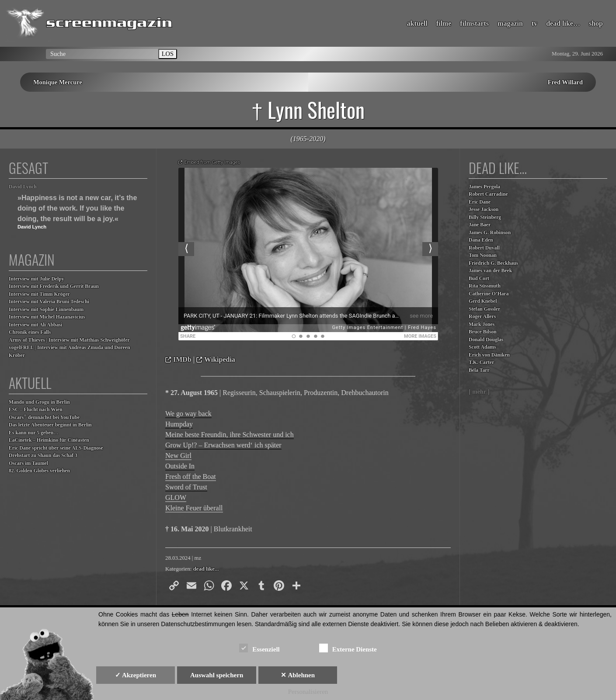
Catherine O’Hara (489, 294)
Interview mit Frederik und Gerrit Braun (54, 286)
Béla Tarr (479, 370)
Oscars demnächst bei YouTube (44, 417)
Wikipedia (220, 359)
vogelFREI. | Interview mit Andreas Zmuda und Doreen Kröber (69, 352)
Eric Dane (480, 202)
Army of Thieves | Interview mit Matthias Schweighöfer (69, 340)
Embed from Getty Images (212, 162)
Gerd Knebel (483, 301)
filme (444, 23)
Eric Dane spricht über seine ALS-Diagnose (56, 448)
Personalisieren (308, 692)
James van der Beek (490, 271)
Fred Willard (565, 82)
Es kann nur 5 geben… (34, 433)
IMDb (182, 359)
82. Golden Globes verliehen (39, 471)
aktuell (417, 23)
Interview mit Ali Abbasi (35, 325)
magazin (510, 23)
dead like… (563, 23)
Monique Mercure (58, 82)
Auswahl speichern (217, 675)
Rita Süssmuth (485, 286)
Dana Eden (481, 240)
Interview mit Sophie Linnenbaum (46, 310)
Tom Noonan (483, 255)
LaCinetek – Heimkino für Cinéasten (49, 440)
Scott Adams (482, 347)
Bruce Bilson (483, 332)
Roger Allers (482, 317)
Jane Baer (480, 225)
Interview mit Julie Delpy (37, 279)
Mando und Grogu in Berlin (39, 402)
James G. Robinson (490, 233)
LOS (168, 54)
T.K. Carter (481, 362)
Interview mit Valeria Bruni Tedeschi (49, 302)
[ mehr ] (479, 392)
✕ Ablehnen (298, 675)
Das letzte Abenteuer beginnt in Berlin (50, 425)
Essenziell (259, 648)
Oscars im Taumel (28, 463)
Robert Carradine (488, 194)
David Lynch (23, 187)
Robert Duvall (484, 248)
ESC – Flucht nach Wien (36, 410)
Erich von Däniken (489, 355)
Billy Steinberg (485, 217)
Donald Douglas (486, 340)
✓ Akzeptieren (136, 675)
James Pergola (484, 187)
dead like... (206, 569)
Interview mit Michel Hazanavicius (47, 317)
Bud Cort (479, 279)
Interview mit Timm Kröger (39, 294)
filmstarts (474, 23)
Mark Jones (482, 324)
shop (596, 23)
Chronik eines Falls (30, 332)
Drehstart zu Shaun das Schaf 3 (43, 456)
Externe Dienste (348, 648)
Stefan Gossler (484, 309)
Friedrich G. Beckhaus (493, 263)
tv (534, 23)
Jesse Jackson (484, 210)
